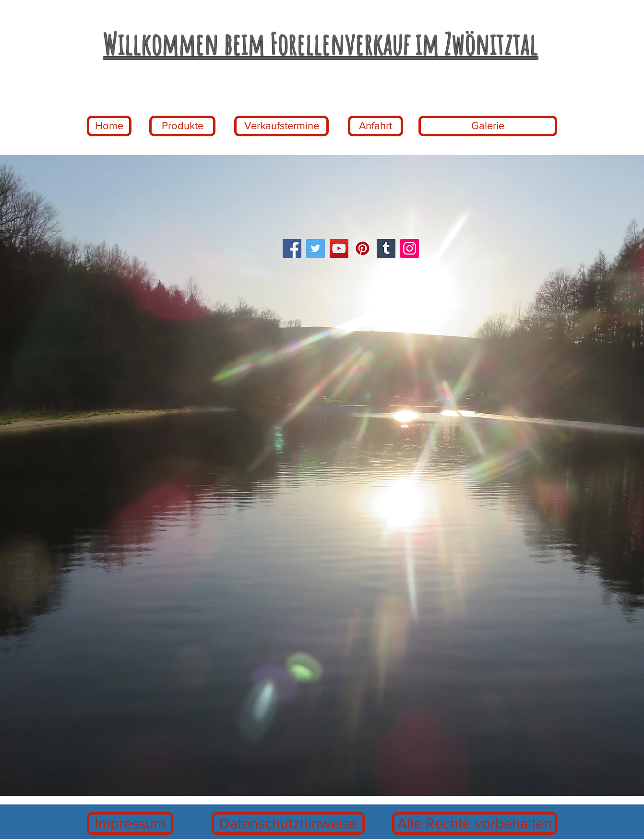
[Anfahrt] (376, 126)
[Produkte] (182, 126)
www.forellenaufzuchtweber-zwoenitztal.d (178, 20)
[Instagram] (410, 248)
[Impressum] (130, 823)
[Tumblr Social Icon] (386, 248)
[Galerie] (488, 126)
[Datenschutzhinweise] (288, 823)
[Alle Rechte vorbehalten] (475, 823)
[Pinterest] (363, 248)
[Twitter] (316, 248)
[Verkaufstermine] (281, 126)
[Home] (109, 126)
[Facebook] (292, 248)
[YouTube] (339, 248)
